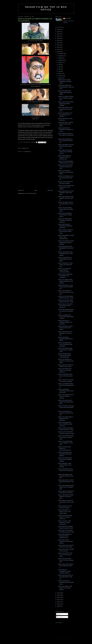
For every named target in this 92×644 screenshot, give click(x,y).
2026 (58, 30)
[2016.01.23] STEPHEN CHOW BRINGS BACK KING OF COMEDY (66, 243)
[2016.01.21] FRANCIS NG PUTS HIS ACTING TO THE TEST (66, 292)
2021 (58, 41)
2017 (58, 49)
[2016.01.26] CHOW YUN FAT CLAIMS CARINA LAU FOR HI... (66, 204)
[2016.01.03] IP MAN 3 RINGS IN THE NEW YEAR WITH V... (66, 566)
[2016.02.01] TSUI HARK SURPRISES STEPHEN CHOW (65, 81)
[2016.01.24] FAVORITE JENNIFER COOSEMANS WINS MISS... (65, 226)
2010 (58, 604)
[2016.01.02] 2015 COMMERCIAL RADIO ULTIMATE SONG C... (64, 571)
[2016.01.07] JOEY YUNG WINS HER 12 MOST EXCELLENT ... (64, 523)
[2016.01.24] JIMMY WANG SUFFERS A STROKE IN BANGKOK (65, 220)
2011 (58, 602)
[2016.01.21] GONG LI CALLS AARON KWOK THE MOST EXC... (66, 287)
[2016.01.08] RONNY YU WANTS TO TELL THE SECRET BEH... (64, 512)
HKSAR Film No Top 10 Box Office (46, 8)
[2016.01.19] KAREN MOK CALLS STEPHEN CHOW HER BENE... (65, 344)
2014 (58, 595)
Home (36, 190)
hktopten (68, 18)
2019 (58, 45)
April (60, 71)
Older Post (50, 190)
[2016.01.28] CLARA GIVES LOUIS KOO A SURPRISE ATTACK (65, 152)
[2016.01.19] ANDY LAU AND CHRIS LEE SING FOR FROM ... (65, 328)
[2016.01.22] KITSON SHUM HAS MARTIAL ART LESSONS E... (65, 276)
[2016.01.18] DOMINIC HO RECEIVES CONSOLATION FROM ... (66, 361)
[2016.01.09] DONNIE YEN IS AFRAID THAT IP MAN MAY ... (66, 471)
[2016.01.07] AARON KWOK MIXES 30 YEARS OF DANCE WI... (65, 517)
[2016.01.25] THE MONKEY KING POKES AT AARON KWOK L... (65, 215)
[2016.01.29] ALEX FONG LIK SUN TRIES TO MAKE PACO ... (66, 135)
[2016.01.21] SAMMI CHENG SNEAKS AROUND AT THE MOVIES (66, 281)
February (61, 76)
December (61, 54)
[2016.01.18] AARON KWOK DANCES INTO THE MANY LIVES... (65, 350)
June (60, 67)
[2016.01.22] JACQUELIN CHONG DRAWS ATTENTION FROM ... (64, 270)
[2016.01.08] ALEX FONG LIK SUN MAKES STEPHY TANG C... (66, 502)
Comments (60, 617)
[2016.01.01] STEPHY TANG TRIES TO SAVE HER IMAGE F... (65, 588)
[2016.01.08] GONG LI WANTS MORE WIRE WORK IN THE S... (66, 482)
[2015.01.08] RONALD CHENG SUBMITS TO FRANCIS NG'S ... (66, 497)
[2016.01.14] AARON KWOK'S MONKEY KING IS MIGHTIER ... (66, 419)
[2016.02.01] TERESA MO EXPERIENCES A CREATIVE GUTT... (66, 87)
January (61, 78)
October (61, 58)
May (60, 69)
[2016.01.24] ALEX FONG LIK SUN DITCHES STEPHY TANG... (65, 232)
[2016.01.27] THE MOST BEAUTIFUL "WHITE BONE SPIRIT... (66, 172)
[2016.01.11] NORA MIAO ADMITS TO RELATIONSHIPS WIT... (65, 448)
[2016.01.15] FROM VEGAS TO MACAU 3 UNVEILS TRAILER (66, 396)
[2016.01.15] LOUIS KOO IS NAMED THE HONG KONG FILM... (66, 402)
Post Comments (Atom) (30, 193)
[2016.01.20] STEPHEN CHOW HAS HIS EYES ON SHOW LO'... (66, 311)
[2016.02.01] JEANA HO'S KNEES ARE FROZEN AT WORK (65, 93)
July (60, 65)
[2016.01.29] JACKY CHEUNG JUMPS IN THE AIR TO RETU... (66, 124)
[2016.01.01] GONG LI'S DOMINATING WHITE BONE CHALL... (66, 582)
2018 (58, 47)
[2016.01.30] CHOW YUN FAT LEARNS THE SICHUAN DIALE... (65, 109)
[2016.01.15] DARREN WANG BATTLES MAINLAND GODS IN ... (66, 385)
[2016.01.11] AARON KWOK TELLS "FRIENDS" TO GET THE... (66, 443)
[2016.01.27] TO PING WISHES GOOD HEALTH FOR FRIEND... (66, 187)
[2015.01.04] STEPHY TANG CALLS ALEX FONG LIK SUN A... (65, 555)
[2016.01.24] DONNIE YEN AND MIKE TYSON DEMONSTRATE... (66, 237)
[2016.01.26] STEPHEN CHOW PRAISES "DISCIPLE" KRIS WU (66, 198)
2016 (58, 52)
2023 (58, 36)
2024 (58, 34)
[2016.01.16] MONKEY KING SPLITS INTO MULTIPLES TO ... (65, 376)
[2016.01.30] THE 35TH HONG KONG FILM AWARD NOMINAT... (66, 104)
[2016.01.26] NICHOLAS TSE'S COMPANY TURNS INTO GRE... (66, 193)
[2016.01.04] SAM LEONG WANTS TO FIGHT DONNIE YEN (66, 560)
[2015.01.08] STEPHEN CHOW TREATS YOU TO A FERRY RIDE (66, 487)
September (61, 60)
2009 (58, 606)
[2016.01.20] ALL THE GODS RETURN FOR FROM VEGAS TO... (65, 306)
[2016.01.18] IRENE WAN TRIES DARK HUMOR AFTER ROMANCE (64, 356)
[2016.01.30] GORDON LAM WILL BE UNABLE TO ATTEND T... (65, 115)
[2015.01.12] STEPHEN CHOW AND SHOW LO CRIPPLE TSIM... (66, 437)
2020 (58, 43)
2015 (58, 593)
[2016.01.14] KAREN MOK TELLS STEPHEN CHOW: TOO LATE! (65, 424)
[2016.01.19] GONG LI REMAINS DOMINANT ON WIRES (65, 339)
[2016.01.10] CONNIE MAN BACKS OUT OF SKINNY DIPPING (65, 460)
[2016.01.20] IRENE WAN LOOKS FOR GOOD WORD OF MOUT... (66, 317)
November (61, 56)
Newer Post (21, 190)
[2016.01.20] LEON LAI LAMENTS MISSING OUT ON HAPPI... (65, 322)
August (60, 62)
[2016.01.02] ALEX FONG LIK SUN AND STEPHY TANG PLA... (65, 577)
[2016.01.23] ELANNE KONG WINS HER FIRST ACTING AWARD (65, 254)
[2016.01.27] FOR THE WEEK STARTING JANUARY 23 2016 (66, 167)
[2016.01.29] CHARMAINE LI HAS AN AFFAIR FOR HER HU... (65, 141)
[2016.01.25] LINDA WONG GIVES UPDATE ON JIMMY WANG (66, 209)
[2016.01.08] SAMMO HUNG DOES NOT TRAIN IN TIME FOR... (66, 476)
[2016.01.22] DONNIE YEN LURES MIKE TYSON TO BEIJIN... (65, 259)
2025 (58, 32)
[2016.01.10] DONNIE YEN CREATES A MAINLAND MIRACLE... (65, 454)
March (60, 74)
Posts (58, 614)
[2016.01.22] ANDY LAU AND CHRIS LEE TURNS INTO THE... (65, 265)
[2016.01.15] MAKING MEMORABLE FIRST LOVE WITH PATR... (66, 391)
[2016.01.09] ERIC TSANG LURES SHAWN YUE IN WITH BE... (65, 465)
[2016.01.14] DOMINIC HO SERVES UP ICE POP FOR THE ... (66, 413)
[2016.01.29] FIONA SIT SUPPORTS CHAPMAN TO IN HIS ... (66, 130)
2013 (58, 597)
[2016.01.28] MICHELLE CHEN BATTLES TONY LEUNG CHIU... (66, 146)
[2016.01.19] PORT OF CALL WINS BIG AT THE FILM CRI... (65, 333)
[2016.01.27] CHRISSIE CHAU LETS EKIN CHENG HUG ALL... (66, 178)
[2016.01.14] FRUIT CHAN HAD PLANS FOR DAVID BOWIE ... (66, 408)
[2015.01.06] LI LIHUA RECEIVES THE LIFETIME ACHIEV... (65, 541)
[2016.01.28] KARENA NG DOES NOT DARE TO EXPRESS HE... (65, 157)
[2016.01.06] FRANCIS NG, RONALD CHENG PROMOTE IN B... (65, 536)
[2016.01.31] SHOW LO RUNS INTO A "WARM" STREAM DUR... (66, 98)
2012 (58, 600)
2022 (58, 38)
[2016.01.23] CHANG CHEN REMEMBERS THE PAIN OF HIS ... (66, 248)
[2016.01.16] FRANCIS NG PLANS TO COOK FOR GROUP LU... (65, 370)
